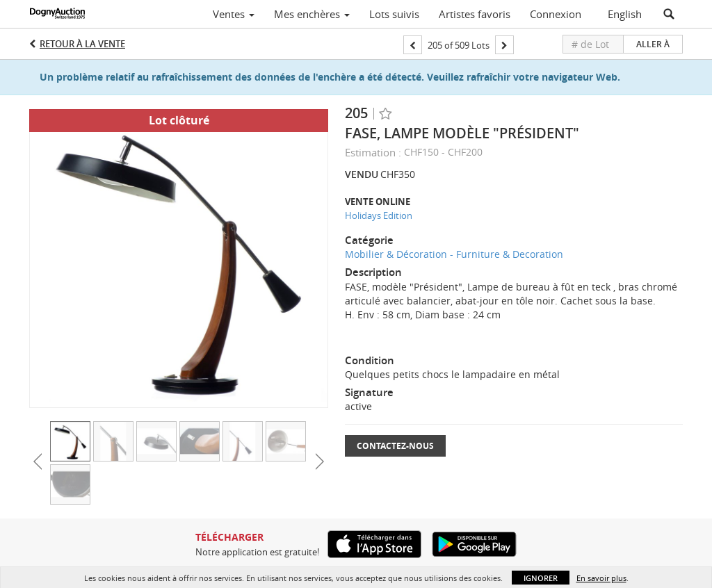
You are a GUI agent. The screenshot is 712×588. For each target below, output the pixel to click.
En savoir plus (601, 578)
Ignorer (541, 578)
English (625, 14)
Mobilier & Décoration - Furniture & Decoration (454, 254)
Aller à (653, 44)
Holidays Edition (379, 215)
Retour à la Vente (82, 44)
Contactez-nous (395, 446)
